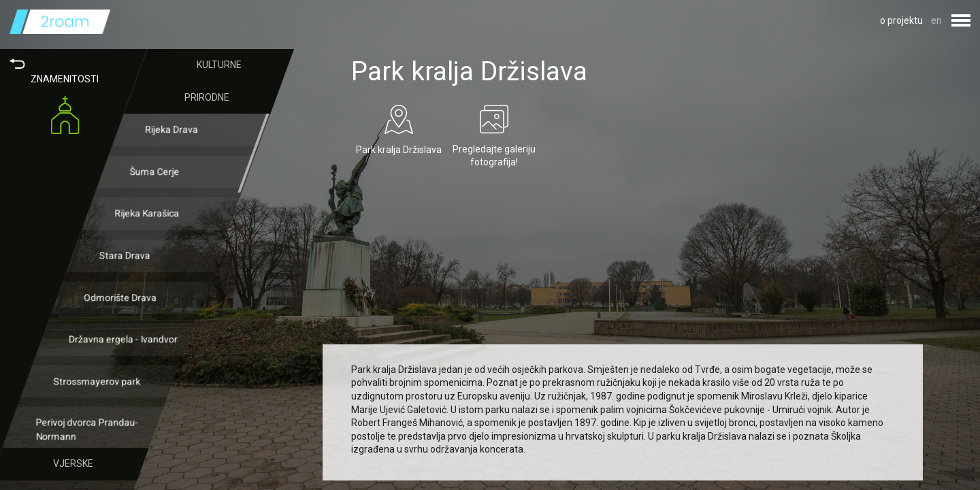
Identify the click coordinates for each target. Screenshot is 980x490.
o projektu (901, 20)
